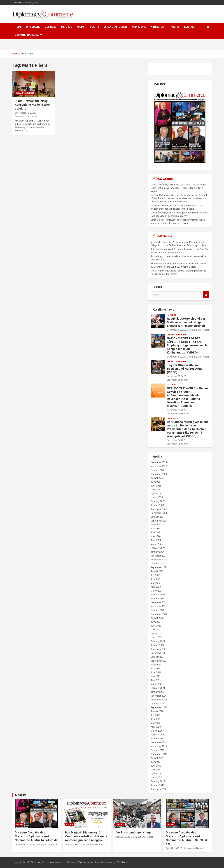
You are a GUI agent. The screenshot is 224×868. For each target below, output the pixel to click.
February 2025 (158, 501)
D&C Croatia (165, 179)
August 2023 (157, 571)
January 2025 (157, 505)
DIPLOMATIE (33, 27)
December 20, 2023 (24, 845)
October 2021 (157, 657)
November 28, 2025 (176, 376)
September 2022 (159, 614)
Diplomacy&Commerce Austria (47, 862)
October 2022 (157, 610)
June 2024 (156, 532)
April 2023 (156, 587)
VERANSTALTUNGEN (115, 27)
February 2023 (158, 595)
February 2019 (158, 781)
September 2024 (159, 521)
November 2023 (159, 560)
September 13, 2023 (25, 113)
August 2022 (157, 618)
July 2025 (155, 482)
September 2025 (159, 474)
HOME (18, 27)
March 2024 (157, 544)
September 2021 (159, 661)
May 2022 (155, 630)
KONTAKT (190, 27)
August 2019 (157, 758)
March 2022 (157, 637)
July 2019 (155, 762)
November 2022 (159, 606)
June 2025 (156, 486)
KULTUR (81, 27)
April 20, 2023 (122, 837)
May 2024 (155, 536)
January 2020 (157, 739)
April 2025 (156, 494)
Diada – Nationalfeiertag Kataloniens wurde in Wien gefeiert (33, 105)
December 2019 (159, 742)
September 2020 (159, 707)
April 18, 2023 (173, 848)
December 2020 (159, 696)
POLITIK (94, 27)
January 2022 (157, 645)
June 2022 (156, 626)
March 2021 (157, 684)
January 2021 (157, 692)
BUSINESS (51, 27)
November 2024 (159, 513)
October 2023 (157, 564)
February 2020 (158, 735)
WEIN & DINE (139, 27)
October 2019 (157, 750)
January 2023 (157, 599)
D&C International (27, 35)
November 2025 (159, 466)
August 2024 (157, 525)
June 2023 (156, 579)
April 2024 (156, 540)
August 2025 (157, 478)
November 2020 (159, 700)
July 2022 (155, 622)
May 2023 (155, 583)
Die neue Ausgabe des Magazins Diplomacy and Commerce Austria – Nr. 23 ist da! (186, 838)
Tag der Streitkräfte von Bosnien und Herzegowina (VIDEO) (185, 369)
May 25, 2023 (72, 845)
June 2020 (156, 719)
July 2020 (155, 715)
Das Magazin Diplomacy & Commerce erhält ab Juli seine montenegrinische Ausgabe (86, 836)
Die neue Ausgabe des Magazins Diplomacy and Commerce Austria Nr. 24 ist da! (36, 836)
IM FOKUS (67, 27)
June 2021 (156, 672)
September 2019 (159, 754)
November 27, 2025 (176, 440)
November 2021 (159, 653)
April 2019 (156, 774)
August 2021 (157, 665)
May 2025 (155, 490)
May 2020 (155, 723)
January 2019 (157, 785)
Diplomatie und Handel (26, 116)
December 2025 (159, 462)
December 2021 (159, 649)
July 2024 (155, 529)
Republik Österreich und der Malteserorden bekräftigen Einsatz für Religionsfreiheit (186, 322)
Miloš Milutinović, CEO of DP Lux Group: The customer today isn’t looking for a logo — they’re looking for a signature (178, 188)
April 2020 (156, 727)
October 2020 (157, 704)
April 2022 (156, 634)
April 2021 (156, 680)
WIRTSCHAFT (158, 27)
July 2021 (155, 669)
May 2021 (155, 676)
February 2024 (158, 548)
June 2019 (156, 766)
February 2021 (158, 688)
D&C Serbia (164, 236)
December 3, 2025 (176, 330)
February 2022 (158, 641)
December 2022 (159, 602)
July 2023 (155, 575)
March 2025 (157, 497)
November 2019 (159, 746)
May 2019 (155, 770)
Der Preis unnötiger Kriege (133, 832)
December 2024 (159, 509)
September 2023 (159, 567)
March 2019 (157, 777)
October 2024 (157, 517)
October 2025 (157, 470)
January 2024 (157, 552)
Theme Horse (85, 862)
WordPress (122, 862)
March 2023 (157, 591)
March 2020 (157, 731)
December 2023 (159, 556)
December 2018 (159, 789)
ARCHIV (175, 27)
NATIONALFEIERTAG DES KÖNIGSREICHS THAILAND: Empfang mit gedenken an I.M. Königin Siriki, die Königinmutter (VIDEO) (188, 345)
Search (206, 295)
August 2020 (157, 711)
